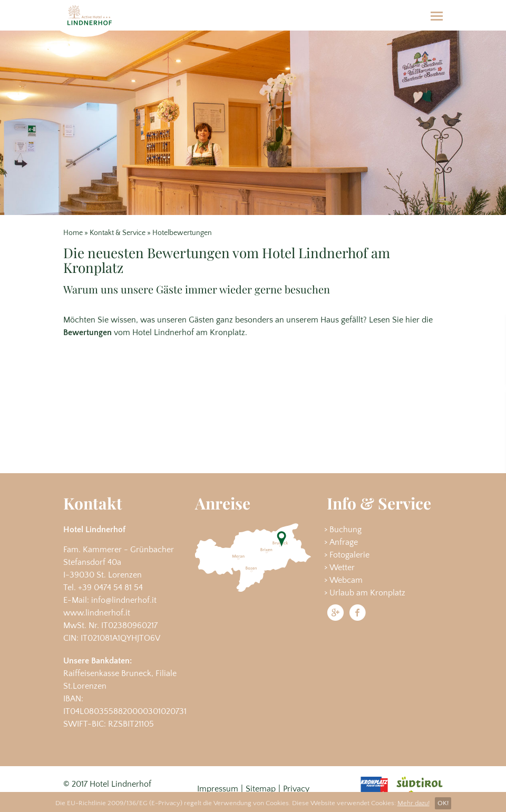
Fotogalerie (349, 555)
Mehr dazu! (413, 803)
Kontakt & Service (118, 233)
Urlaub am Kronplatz (367, 593)
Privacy (296, 789)
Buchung (346, 530)
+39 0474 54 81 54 (110, 588)
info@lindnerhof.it (124, 600)
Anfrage (344, 542)
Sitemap (261, 789)
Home (73, 233)
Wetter (342, 568)
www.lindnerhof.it (97, 613)
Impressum (218, 789)
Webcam (346, 580)
